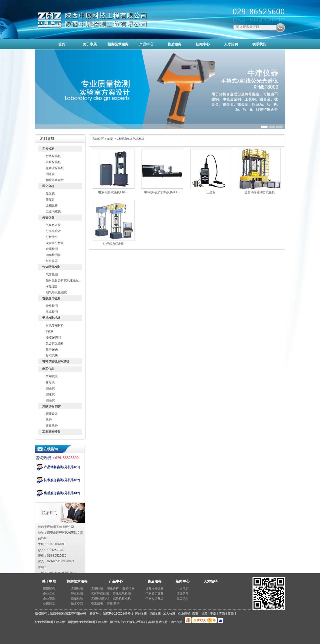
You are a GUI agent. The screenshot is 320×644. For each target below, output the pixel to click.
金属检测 (52, 249)
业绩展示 (49, 604)
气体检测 (52, 274)
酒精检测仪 (53, 255)
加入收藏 (169, 614)
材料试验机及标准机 (56, 361)
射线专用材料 (55, 325)
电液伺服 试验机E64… (113, 192)
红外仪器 (52, 261)
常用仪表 (52, 376)
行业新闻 (182, 594)
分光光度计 (53, 231)
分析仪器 (48, 217)
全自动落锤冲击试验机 (260, 192)
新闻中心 (182, 581)
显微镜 (50, 194)
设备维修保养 (154, 589)
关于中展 (49, 581)
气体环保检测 (51, 267)
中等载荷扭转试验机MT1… (162, 192)
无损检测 (48, 149)
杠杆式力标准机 (113, 244)
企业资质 (49, 599)
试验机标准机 (122, 599)
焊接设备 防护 (52, 406)
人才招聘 (210, 581)
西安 (195, 614)
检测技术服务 (77, 581)
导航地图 (155, 614)
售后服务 (154, 581)
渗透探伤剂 (53, 337)
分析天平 (52, 237)
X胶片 (50, 331)
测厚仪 (50, 174)
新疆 (231, 614)
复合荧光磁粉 (55, 343)
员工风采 (182, 599)
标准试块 (52, 355)
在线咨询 (51, 449)
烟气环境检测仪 (56, 292)
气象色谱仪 (53, 225)
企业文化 (49, 594)
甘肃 (204, 614)
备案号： (96, 614)
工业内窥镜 (53, 212)
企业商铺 (184, 614)
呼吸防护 (52, 426)
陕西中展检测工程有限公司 (95, 622)
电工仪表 (48, 369)
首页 (110, 139)
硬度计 (50, 200)
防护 (49, 420)
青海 (222, 614)
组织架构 (49, 589)
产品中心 (116, 581)
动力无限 (177, 622)
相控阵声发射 (55, 180)
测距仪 (50, 388)
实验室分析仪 (55, 243)
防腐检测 (52, 312)
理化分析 (48, 186)
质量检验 (77, 599)
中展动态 (182, 589)
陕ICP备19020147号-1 (118, 614)
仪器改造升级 (154, 599)
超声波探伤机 (55, 168)
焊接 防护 (113, 604)
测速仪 (50, 394)
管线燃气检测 (51, 298)
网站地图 (141, 614)
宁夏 (213, 614)
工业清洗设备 (51, 432)
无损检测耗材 (51, 318)
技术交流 (77, 604)
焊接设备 (52, 414)
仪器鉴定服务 (154, 594)
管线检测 (52, 306)
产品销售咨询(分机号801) (62, 467)
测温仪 (50, 400)
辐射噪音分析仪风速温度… (64, 280)
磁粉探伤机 (53, 162)
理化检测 (77, 594)
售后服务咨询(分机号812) (62, 493)
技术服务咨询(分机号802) (62, 480)
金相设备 (52, 206)
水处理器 (52, 286)
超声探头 (52, 349)
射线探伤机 (53, 156)
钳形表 (50, 382)
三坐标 (211, 192)
